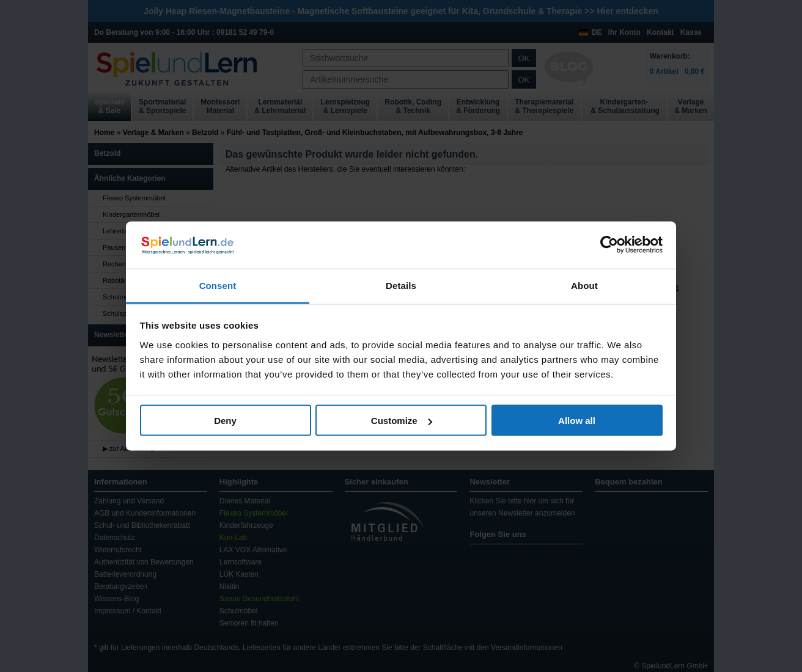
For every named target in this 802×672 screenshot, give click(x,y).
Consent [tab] (218, 285)
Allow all (577, 421)
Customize (402, 421)
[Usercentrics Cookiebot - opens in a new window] (609, 245)
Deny (225, 421)
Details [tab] (401, 285)
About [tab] (584, 285)
